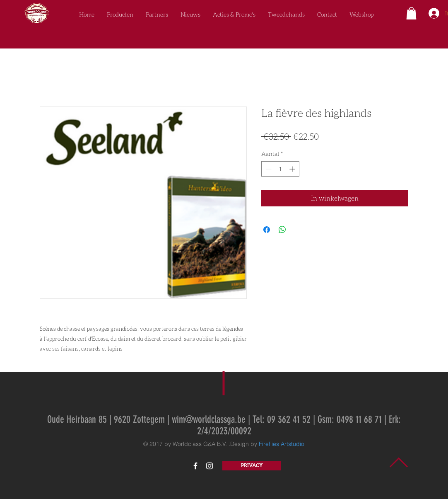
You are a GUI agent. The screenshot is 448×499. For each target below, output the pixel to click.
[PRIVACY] (252, 466)
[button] (411, 13)
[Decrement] (268, 169)
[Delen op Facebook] (267, 230)
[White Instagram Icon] (210, 466)
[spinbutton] (280, 169)
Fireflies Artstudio (282, 444)
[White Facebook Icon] (195, 466)
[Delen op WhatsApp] (282, 230)
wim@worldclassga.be (209, 419)
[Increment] (293, 169)
